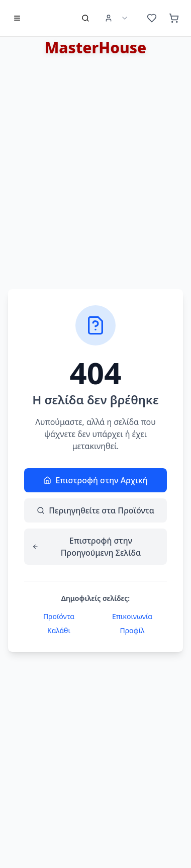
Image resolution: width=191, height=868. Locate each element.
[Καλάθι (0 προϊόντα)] (174, 18)
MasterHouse (96, 48)
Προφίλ (132, 630)
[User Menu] (117, 18)
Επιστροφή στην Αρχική (95, 480)
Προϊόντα (59, 616)
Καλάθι (59, 630)
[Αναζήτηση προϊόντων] (85, 18)
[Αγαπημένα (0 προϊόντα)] (152, 18)
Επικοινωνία (132, 616)
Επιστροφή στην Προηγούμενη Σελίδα (86, 547)
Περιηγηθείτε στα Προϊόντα (95, 510)
